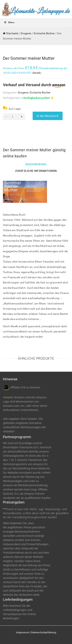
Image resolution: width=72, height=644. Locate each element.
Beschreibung (36, 164)
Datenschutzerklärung (43, 632)
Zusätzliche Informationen (36, 171)
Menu (9, 22)
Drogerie (26, 33)
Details (37, 73)
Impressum (22, 632)
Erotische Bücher (44, 33)
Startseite (12, 33)
